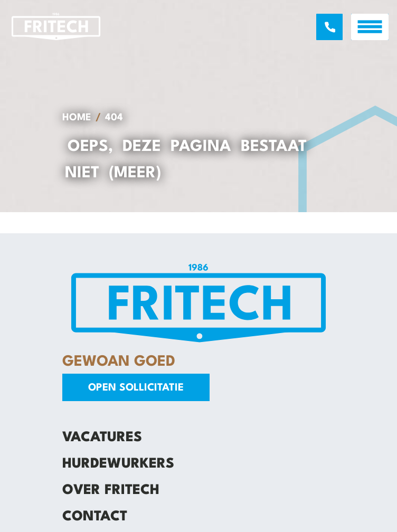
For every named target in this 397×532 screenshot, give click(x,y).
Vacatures (102, 438)
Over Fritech (111, 490)
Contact (95, 517)
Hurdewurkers (118, 464)
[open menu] (370, 27)
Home (77, 118)
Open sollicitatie (136, 388)
